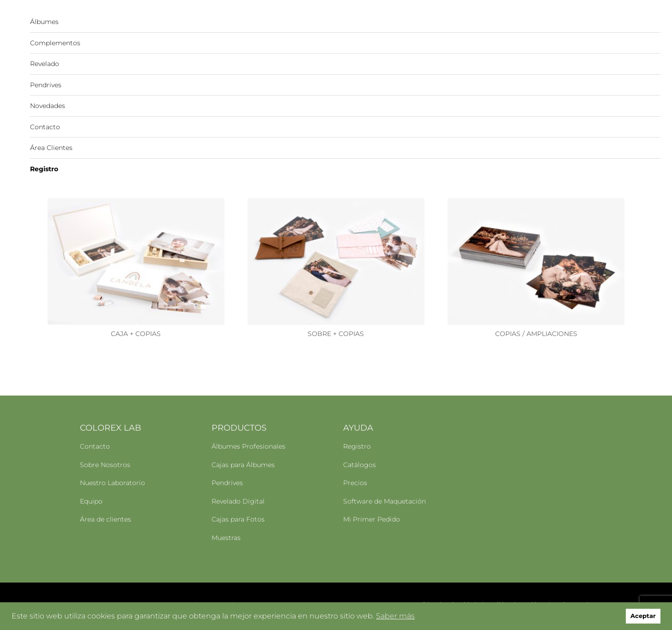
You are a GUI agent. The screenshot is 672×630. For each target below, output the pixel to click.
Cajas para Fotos (238, 518)
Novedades (48, 106)
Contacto (45, 127)
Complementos (55, 43)
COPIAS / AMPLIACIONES (536, 333)
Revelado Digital (238, 500)
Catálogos (360, 464)
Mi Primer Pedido (372, 518)
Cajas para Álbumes (243, 464)
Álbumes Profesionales (248, 445)
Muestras (226, 537)
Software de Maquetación (384, 500)
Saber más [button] (395, 616)
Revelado (45, 64)
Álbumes (44, 22)
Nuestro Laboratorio (112, 482)
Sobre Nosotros (105, 464)
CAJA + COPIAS (136, 333)
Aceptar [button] (643, 616)
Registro (44, 169)
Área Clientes (51, 148)
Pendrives (46, 85)
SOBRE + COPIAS (336, 333)
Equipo (91, 500)
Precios (355, 482)
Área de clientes (106, 518)
